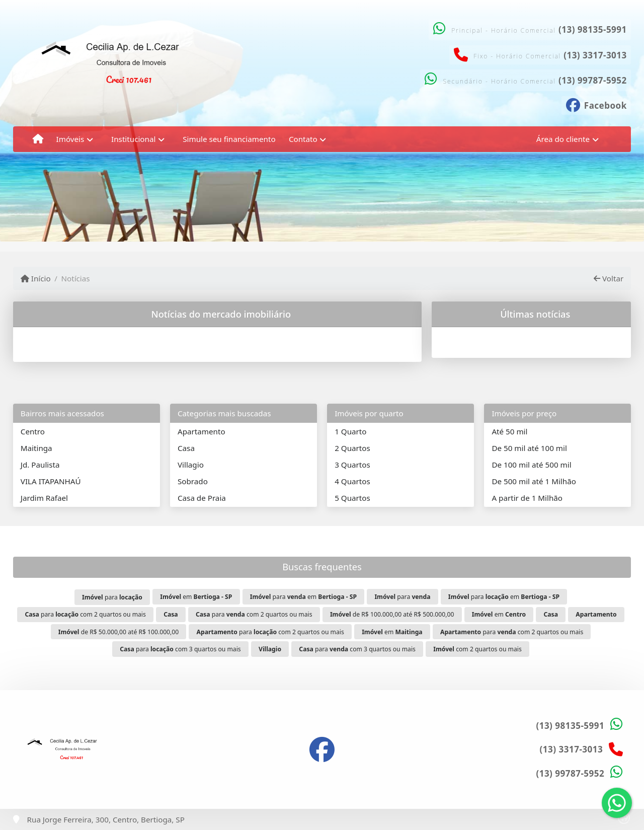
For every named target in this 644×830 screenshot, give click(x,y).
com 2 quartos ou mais (477, 649)
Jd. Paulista (40, 465)
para (112, 597)
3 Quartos (352, 465)
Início (36, 278)
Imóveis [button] (70, 139)
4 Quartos (352, 481)
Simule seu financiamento (229, 139)
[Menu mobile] (38, 139)
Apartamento (202, 431)
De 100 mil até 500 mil (531, 465)
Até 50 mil (509, 431)
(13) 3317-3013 (595, 55)
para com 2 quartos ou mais (85, 614)
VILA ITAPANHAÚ (51, 481)
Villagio (191, 465)
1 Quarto (350, 431)
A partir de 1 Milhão (527, 498)
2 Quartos (352, 448)
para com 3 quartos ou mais (180, 649)
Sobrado (193, 481)
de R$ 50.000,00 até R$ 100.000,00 (119, 632)
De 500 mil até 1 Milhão (534, 481)
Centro (33, 431)
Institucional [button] (133, 139)
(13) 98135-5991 (593, 29)
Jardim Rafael (44, 498)
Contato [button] (303, 139)
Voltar (609, 278)
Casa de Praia (202, 498)
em (196, 597)
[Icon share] (596, 104)
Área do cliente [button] (563, 139)
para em (303, 597)
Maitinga (36, 448)
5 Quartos (352, 498)
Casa (186, 448)
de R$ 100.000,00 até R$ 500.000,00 (392, 614)
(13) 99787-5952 (593, 80)
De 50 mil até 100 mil (529, 448)
